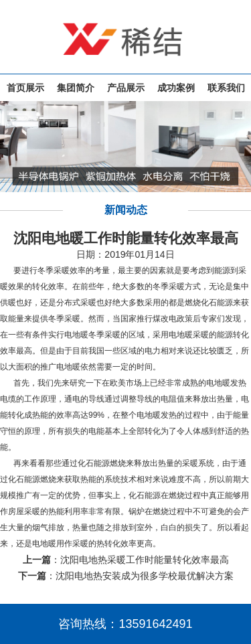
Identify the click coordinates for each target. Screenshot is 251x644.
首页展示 (25, 88)
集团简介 (76, 88)
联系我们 (226, 88)
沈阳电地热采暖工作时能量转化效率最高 (145, 560)
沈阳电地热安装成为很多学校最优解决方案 (145, 576)
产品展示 (126, 88)
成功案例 (176, 88)
